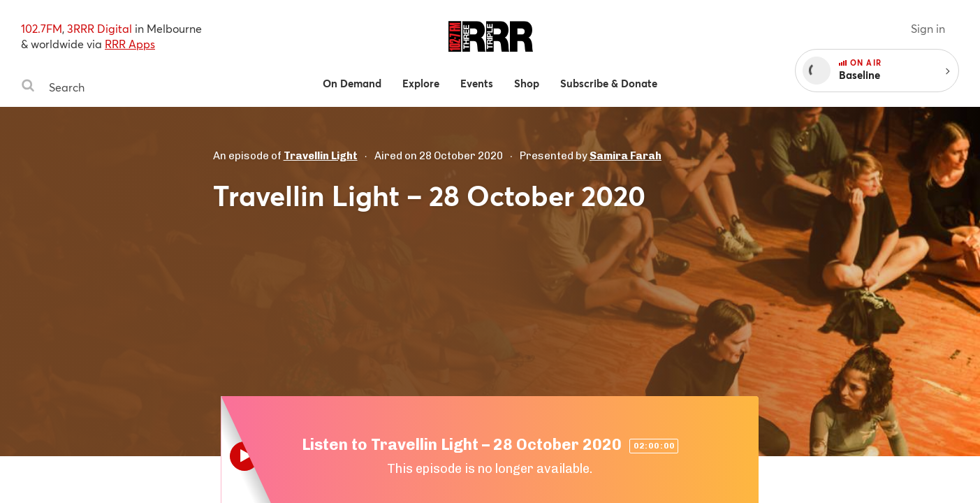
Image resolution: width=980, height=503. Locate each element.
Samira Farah (626, 156)
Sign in (928, 28)
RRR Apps (130, 44)
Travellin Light (321, 156)
